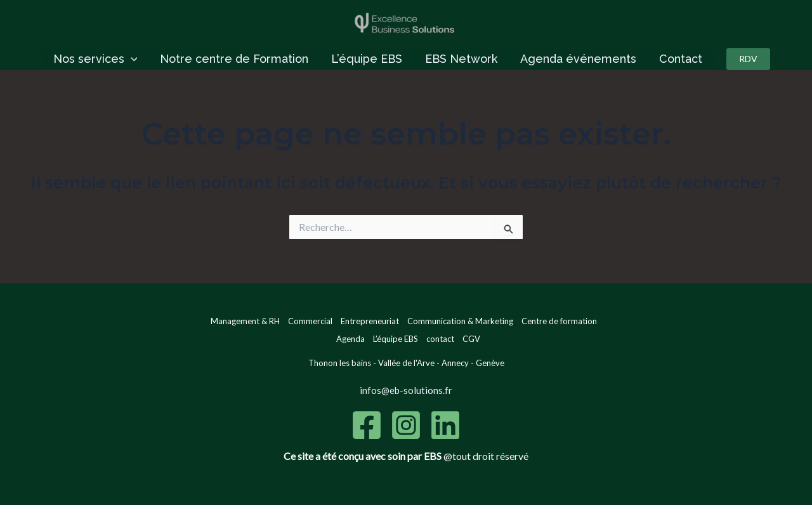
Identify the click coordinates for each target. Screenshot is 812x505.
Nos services (95, 59)
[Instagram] (406, 425)
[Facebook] (367, 425)
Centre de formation (559, 321)
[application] (131, 59)
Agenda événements (578, 59)
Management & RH (245, 321)
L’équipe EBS (367, 59)
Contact (681, 59)
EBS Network (461, 59)
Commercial (310, 321)
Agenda (350, 339)
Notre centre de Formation (234, 59)
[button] (748, 59)
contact (440, 339)
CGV (471, 339)
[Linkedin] (445, 425)
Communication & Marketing (460, 321)
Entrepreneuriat (370, 321)
